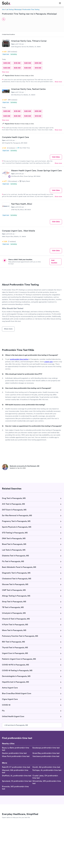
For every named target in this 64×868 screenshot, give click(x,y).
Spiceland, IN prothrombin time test (17, 781)
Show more (58, 82)
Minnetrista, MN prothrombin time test (47, 782)
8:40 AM (7, 68)
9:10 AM (38, 68)
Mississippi (18, 9)
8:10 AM (17, 63)
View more (5, 72)
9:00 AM (28, 68)
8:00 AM (7, 63)
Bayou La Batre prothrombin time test (16, 749)
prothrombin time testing (19, 359)
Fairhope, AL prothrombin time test (47, 770)
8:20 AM (28, 63)
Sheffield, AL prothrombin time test (17, 776)
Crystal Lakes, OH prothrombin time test (45, 777)
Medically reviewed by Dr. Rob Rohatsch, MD (24, 466)
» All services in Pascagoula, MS (16, 725)
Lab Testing (10, 9)
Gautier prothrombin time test (14, 753)
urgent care (49, 362)
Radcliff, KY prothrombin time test (16, 767)
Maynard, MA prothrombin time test (15, 771)
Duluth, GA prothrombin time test (46, 767)
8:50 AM (17, 68)
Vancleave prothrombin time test (46, 756)
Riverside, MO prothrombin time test (15, 788)
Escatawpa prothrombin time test (46, 748)
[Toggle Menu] (59, 3)
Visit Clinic (56, 157)
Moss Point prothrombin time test (16, 756)
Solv (3, 9)
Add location (54, 262)
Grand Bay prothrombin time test (46, 753)
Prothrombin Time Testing (31, 9)
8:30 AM (38, 63)
